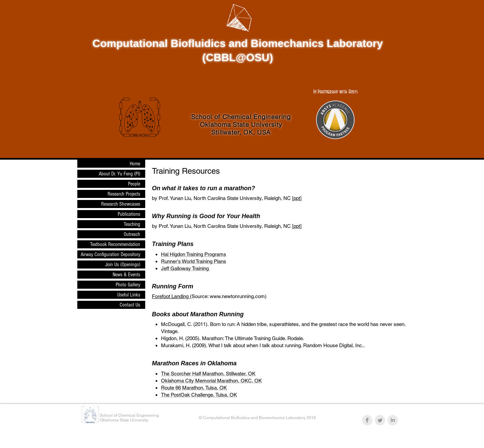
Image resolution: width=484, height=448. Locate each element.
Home (135, 164)
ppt (297, 198)
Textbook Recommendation (115, 244)
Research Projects (124, 194)
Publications (129, 214)
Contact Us (130, 305)
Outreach (132, 234)
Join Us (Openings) (123, 264)
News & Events (126, 275)
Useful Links (129, 295)
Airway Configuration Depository (110, 254)
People (134, 184)
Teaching (132, 224)
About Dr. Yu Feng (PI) (119, 174)
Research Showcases (121, 204)
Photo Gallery (128, 285)
